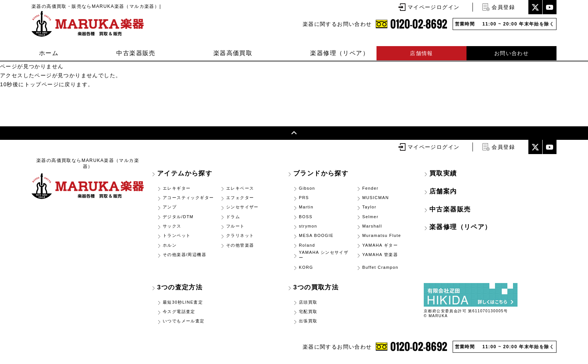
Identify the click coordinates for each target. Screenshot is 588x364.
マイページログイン (434, 7)
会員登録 (503, 7)
